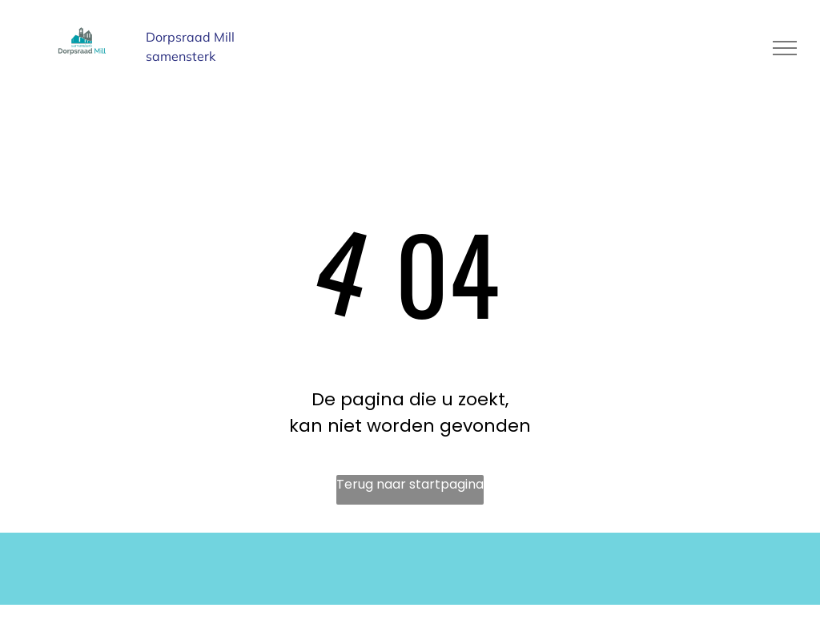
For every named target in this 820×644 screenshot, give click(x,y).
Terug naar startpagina (410, 484)
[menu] (785, 48)
